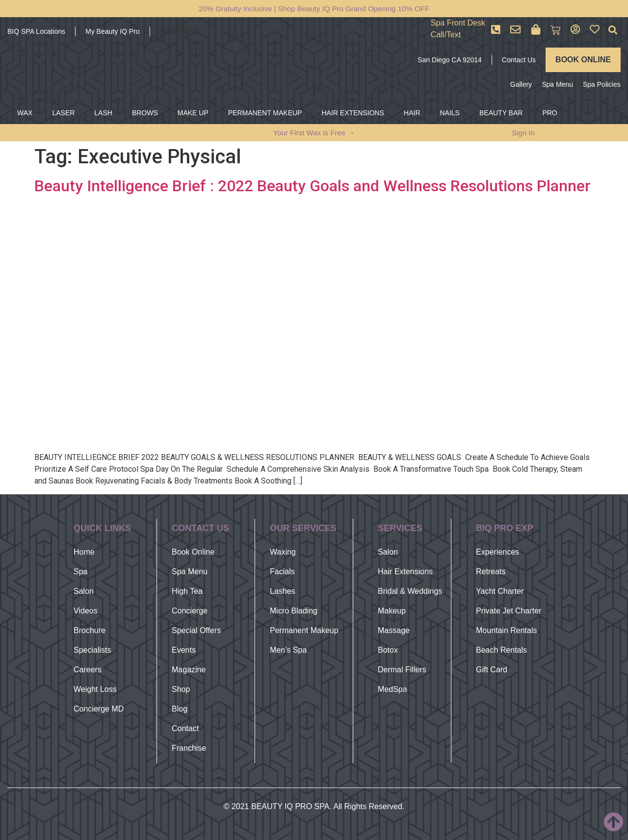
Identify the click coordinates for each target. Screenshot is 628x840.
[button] (613, 30)
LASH (103, 113)
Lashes (283, 591)
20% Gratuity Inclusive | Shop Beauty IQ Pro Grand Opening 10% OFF (314, 9)
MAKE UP (193, 113)
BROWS (145, 113)
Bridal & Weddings (410, 591)
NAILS (450, 113)
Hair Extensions (405, 572)
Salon (84, 591)
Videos (86, 611)
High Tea (187, 591)
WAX (25, 113)
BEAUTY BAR (501, 113)
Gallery (521, 84)
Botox (388, 650)
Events (184, 650)
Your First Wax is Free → (314, 133)
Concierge (190, 611)
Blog (180, 709)
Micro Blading (294, 611)
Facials (282, 572)
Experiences (497, 552)
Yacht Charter (500, 591)
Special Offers (196, 630)
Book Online (193, 552)
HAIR (412, 113)
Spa (80, 572)
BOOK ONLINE (583, 60)
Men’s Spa (288, 650)
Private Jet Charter (509, 611)
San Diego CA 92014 (450, 60)
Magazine (189, 670)
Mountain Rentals (507, 630)
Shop (181, 689)
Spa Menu (557, 84)
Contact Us (519, 60)
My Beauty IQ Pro (112, 31)
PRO (549, 113)
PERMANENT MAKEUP (265, 113)
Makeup (392, 611)
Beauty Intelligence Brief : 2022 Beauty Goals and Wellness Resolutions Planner (313, 186)
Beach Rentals (501, 650)
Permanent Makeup (304, 630)
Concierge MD (99, 709)
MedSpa (392, 689)
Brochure (90, 630)
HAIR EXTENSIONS (353, 113)
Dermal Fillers (402, 670)
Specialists (92, 650)
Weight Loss (95, 689)
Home (84, 552)
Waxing (283, 552)
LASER (63, 113)
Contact (185, 728)
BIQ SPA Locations (36, 31)
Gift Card (492, 670)
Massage (394, 630)
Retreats (491, 572)
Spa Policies (602, 84)
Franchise (189, 748)
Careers (88, 670)
